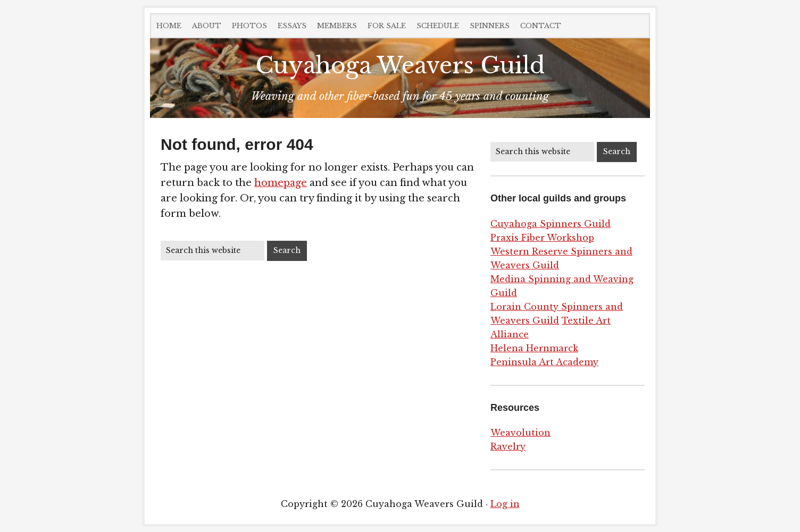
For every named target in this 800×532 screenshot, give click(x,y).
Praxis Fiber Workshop (542, 238)
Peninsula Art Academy (544, 362)
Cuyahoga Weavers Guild (400, 65)
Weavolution (520, 433)
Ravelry (508, 446)
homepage (281, 183)
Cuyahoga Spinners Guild (551, 224)
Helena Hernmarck (534, 348)
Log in (505, 504)
